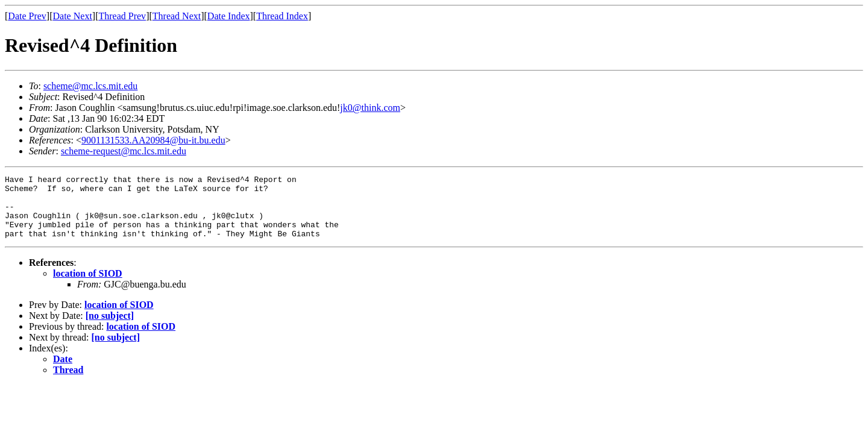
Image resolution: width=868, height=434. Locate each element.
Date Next (73, 16)
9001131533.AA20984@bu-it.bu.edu (153, 140)
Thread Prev (122, 16)
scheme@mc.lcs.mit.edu (90, 86)
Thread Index (282, 16)
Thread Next (177, 16)
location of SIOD (88, 286)
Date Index (229, 16)
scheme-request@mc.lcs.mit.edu (124, 151)
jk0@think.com (370, 108)
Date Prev (27, 16)
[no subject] (110, 328)
